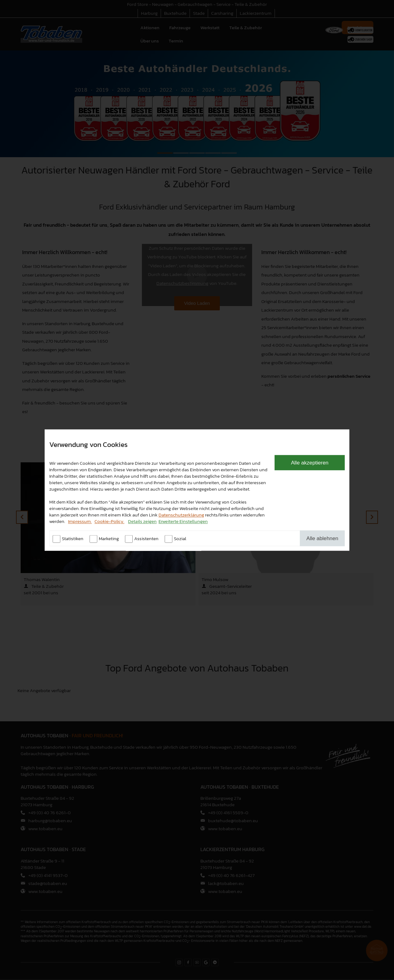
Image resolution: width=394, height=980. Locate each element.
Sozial (180, 538)
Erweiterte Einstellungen (183, 521)
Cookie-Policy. (109, 521)
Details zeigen (142, 521)
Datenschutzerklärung (181, 514)
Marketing (109, 538)
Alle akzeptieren (310, 462)
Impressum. (80, 521)
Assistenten (146, 538)
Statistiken (73, 538)
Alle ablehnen (322, 538)
